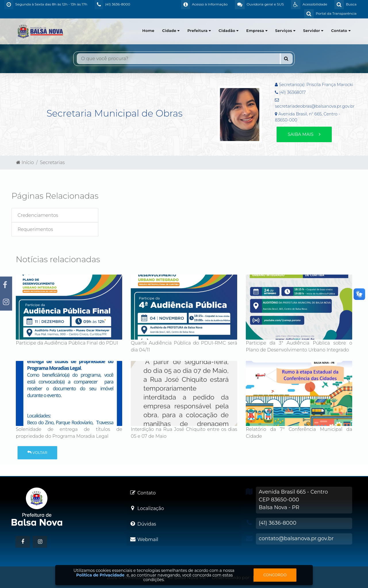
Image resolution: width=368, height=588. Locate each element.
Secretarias (52, 162)
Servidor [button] (313, 31)
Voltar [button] (37, 452)
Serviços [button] (285, 31)
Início (25, 162)
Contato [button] (341, 31)
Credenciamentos (38, 222)
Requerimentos (35, 236)
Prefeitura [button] (199, 31)
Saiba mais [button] (304, 134)
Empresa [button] (257, 31)
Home (148, 31)
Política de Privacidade (100, 575)
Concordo (275, 575)
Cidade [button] (171, 31)
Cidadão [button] (228, 31)
